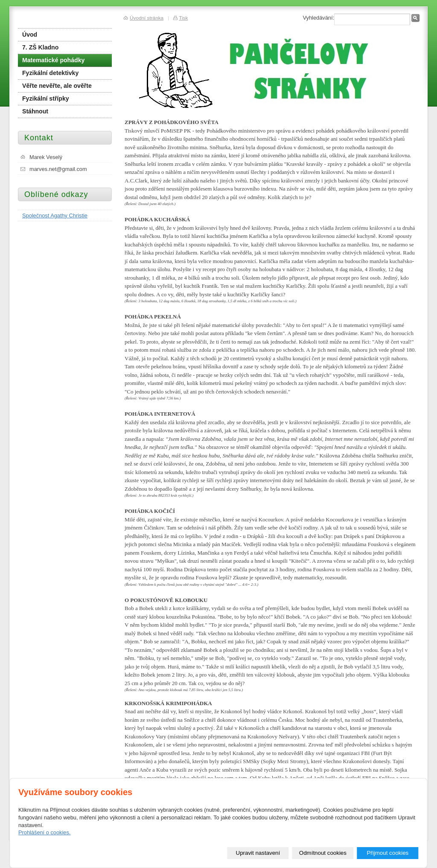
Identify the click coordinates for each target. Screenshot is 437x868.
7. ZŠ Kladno (40, 47)
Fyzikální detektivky (50, 73)
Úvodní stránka (147, 18)
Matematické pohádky (53, 60)
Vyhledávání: (318, 18)
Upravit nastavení (258, 853)
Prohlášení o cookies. (44, 833)
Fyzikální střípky (46, 98)
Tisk (183, 18)
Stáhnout (35, 111)
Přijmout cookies (387, 853)
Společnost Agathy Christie (55, 216)
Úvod (30, 35)
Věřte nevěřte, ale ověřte (57, 86)
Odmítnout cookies (323, 853)
